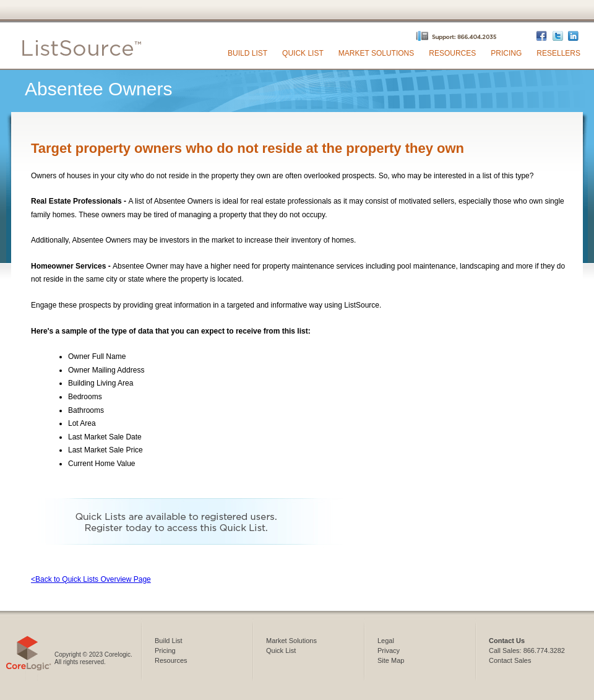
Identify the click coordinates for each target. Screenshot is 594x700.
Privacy (389, 650)
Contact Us (507, 641)
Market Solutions (376, 53)
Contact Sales (510, 660)
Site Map (391, 660)
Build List (247, 53)
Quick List (303, 53)
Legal (386, 641)
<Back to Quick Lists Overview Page (91, 579)
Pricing (506, 53)
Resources (452, 53)
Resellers (558, 53)
